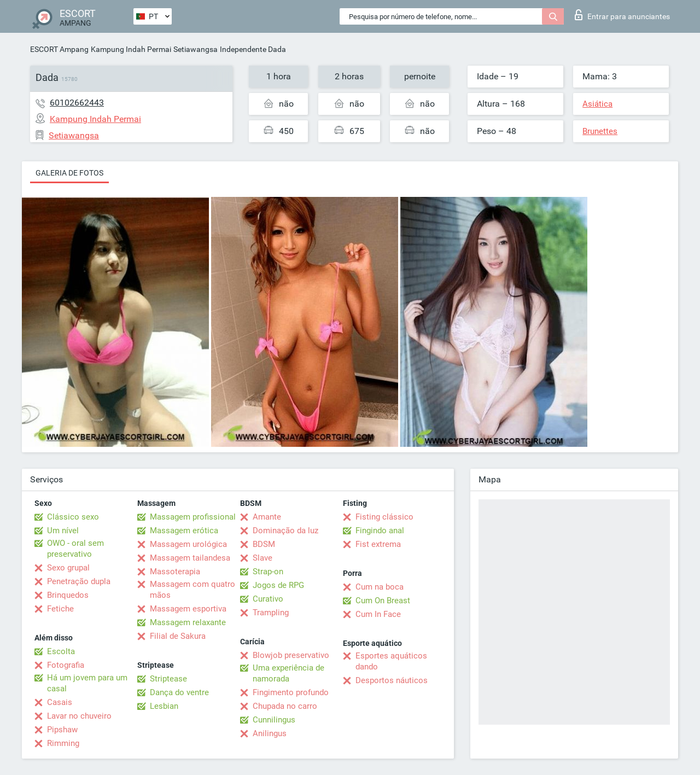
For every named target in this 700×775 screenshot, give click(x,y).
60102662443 (77, 103)
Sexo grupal (68, 568)
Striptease (168, 679)
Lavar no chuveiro (79, 716)
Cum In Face (378, 614)
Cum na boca (380, 587)
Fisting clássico (384, 517)
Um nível (63, 531)
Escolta (61, 651)
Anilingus (270, 733)
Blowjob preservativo (291, 655)
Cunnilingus (274, 720)
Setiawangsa (196, 49)
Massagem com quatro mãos (192, 590)
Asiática (597, 104)
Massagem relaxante (188, 622)
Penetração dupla (79, 581)
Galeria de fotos (69, 173)
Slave (262, 558)
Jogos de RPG (278, 585)
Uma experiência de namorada (288, 673)
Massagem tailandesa (190, 558)
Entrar (622, 15)
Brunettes (600, 131)
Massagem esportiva (188, 609)
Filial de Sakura (178, 636)
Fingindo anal (380, 531)
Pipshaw (62, 730)
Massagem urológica (188, 544)
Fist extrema (378, 544)
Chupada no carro (285, 706)
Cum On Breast (383, 601)
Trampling (271, 613)
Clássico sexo (73, 517)
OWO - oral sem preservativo (75, 549)
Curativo (268, 599)
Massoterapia (175, 572)
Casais (60, 702)
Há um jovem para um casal (87, 683)
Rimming (63, 743)
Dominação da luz (285, 531)
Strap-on (268, 572)
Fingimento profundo (291, 692)
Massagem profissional (193, 517)
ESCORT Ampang (59, 49)
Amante (267, 517)
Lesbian (164, 706)
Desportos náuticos (392, 680)
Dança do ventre (179, 692)
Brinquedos (68, 595)
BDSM (264, 544)
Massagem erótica (184, 531)
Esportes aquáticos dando (391, 661)
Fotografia (66, 665)
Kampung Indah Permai (131, 49)
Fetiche (60, 609)
